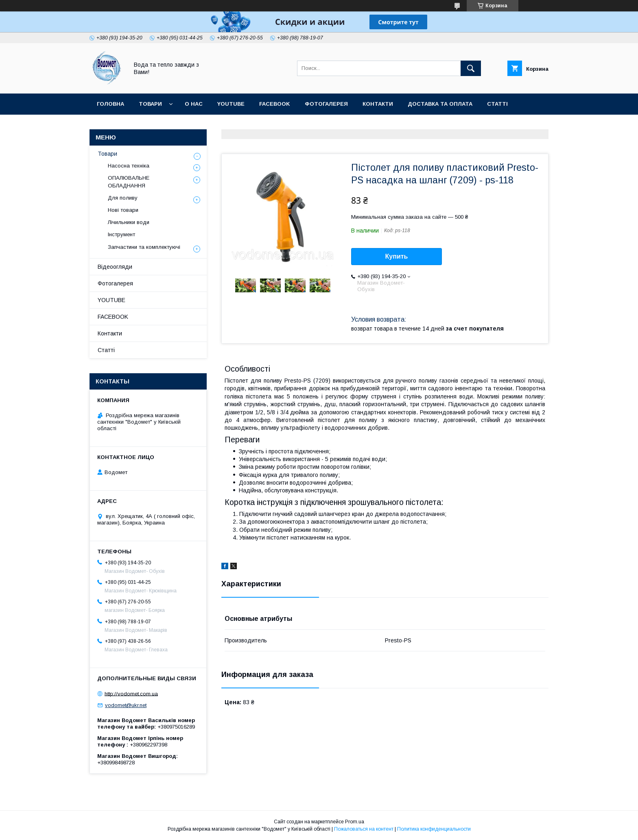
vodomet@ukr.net (126, 705)
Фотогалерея (326, 104)
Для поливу (123, 198)
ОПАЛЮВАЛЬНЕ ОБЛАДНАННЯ (129, 182)
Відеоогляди (115, 267)
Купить (397, 256)
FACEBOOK (275, 104)
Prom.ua (355, 822)
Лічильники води (129, 222)
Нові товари (123, 210)
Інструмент (121, 234)
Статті (497, 104)
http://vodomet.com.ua (131, 693)
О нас (194, 104)
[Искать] (471, 68)
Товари (150, 104)
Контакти (378, 104)
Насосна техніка (129, 166)
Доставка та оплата (440, 104)
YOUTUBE (231, 104)
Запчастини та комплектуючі (144, 247)
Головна (110, 104)
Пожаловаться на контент (364, 829)
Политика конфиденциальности (434, 829)
